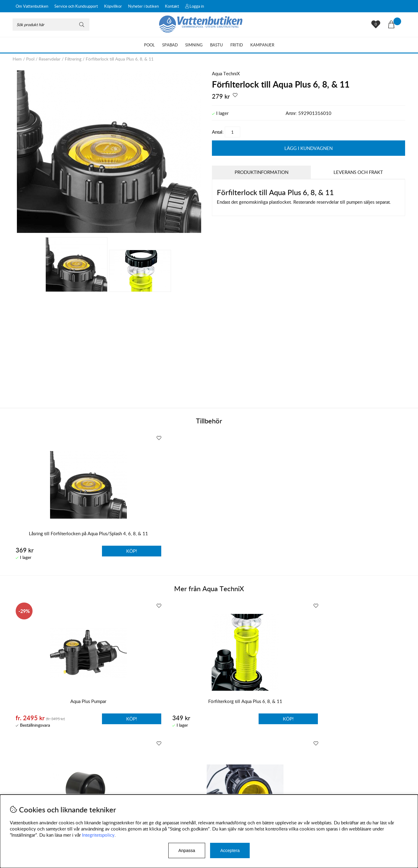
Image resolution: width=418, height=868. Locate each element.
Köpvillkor (113, 6)
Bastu (217, 45)
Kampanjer (262, 45)
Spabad (170, 45)
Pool (149, 45)
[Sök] (51, 25)
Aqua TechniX (226, 73)
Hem (17, 59)
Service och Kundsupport (76, 6)
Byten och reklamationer (37, 791)
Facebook (173, 793)
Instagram (144, 793)
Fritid (237, 45)
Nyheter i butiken (143, 6)
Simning (194, 45)
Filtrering (73, 59)
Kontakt (172, 6)
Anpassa (187, 850)
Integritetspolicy (98, 835)
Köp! (86, 718)
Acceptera (230, 850)
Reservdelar (50, 59)
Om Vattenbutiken (32, 6)
